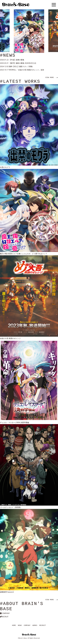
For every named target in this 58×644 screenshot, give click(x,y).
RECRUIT (43, 625)
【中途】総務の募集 (17, 60)
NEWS (20, 625)
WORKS (35, 625)
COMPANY (27, 625)
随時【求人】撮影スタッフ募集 (21, 66)
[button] (2, 31)
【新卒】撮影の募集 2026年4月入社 (23, 63)
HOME (14, 625)
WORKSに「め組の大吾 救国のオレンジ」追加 (27, 70)
